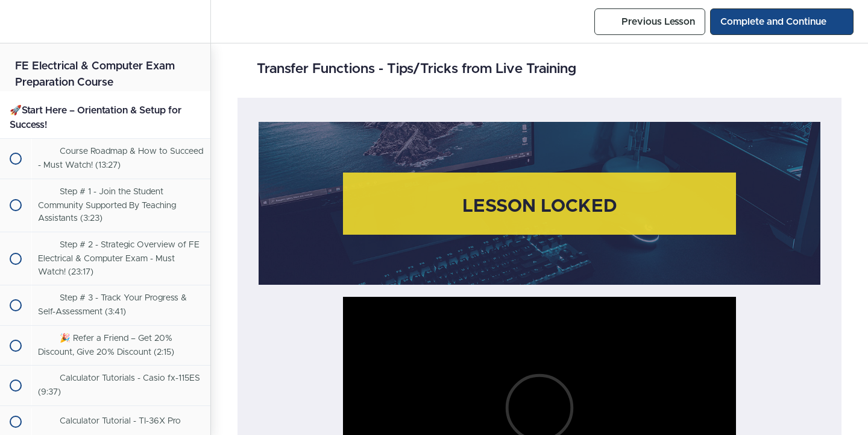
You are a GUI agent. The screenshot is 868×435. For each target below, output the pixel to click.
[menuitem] (195, 21)
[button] (15, 21)
